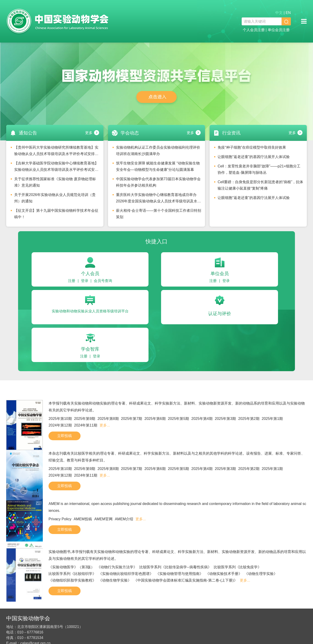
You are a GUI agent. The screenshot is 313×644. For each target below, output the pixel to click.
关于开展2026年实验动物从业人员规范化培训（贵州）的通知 (55, 198)
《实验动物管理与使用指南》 (179, 574)
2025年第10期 (60, 419)
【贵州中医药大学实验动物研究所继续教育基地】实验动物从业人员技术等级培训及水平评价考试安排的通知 (56, 152)
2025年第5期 (179, 419)
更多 (89, 133)
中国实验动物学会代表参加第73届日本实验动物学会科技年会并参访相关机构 (158, 182)
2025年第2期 (249, 419)
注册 (72, 281)
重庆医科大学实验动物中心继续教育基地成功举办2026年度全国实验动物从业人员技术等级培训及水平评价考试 (159, 199)
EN (288, 13)
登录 (85, 281)
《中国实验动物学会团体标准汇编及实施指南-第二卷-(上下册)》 (185, 580)
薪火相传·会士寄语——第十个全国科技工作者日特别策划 (159, 214)
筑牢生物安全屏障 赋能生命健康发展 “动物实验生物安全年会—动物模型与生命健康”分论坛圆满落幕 (158, 166)
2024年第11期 (86, 425)
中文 (279, 13)
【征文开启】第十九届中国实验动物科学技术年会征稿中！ (56, 214)
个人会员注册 (254, 30)
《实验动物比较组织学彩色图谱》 (126, 574)
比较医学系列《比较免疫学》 (237, 567)
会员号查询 (103, 281)
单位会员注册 (279, 30)
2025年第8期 (108, 419)
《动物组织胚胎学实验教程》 (72, 580)
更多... (105, 425)
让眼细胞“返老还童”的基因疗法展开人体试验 (254, 157)
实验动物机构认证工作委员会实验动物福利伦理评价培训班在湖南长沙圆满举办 (158, 151)
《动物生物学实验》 (115, 580)
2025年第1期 (272, 419)
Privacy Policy (60, 519)
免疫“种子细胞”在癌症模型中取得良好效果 (252, 147)
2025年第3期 (225, 419)
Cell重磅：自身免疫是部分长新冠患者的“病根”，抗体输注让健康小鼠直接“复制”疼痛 (260, 185)
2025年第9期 (85, 419)
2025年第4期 (202, 419)
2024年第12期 (60, 425)
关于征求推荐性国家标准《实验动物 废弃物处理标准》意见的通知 (55, 182)
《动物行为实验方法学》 (117, 567)
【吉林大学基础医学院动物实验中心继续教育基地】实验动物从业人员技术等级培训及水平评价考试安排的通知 (56, 168)
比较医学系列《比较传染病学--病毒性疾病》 (175, 567)
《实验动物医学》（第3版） (72, 567)
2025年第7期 (132, 419)
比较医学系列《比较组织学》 (72, 574)
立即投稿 (65, 436)
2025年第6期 (155, 419)
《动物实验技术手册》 (224, 574)
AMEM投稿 (83, 519)
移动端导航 (304, 21)
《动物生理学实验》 (261, 574)
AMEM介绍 (124, 519)
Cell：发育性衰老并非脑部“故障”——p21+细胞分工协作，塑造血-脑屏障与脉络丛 (259, 169)
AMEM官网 (103, 519)
